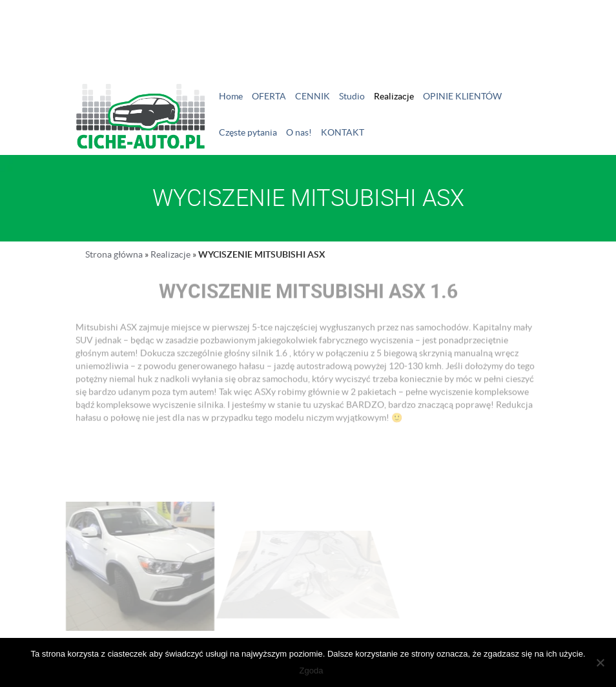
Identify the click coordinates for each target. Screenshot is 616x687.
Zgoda (312, 671)
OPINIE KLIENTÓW (462, 96)
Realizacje (394, 96)
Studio (352, 96)
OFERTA (269, 96)
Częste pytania (248, 132)
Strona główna (114, 254)
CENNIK (313, 96)
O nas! (299, 132)
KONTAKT (343, 132)
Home (231, 96)
